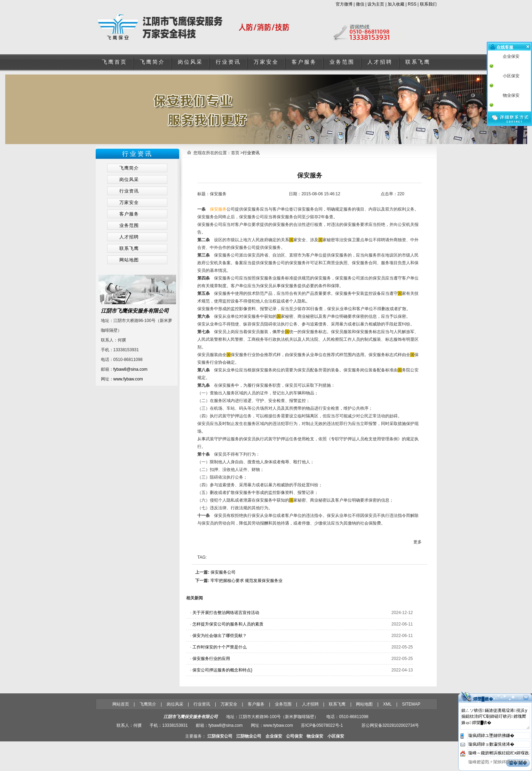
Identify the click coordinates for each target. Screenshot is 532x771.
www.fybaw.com (128, 379)
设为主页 (376, 4)
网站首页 (121, 704)
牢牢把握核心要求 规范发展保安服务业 (247, 581)
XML (387, 704)
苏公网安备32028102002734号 (390, 725)
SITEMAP (411, 704)
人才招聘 (380, 62)
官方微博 (344, 4)
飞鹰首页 (114, 62)
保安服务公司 (223, 572)
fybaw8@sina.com (130, 369)
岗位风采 (190, 62)
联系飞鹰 (418, 62)
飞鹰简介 (152, 62)
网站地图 (364, 704)
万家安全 (266, 62)
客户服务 (304, 62)
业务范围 (342, 62)
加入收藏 (396, 4)
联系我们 (428, 4)
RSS (412, 4)
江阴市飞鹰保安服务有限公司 (135, 311)
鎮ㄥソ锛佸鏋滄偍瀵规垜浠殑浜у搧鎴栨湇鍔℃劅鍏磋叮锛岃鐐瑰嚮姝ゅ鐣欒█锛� (495, 718)
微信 (360, 4)
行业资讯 (228, 62)
